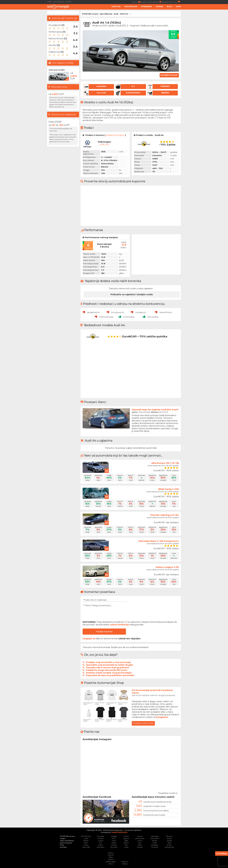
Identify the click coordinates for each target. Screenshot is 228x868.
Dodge (114, 836)
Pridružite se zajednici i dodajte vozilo (132, 294)
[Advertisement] (24, 55)
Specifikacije (131, 7)
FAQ (62, 845)
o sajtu (50, 2)
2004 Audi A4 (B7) (57, 70)
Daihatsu (101, 847)
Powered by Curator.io (168, 793)
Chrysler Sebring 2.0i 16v (164, 515)
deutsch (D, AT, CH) (172, 2)
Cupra (101, 841)
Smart (169, 845)
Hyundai (114, 847)
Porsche (155, 847)
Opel (155, 843)
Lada (126, 847)
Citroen (101, 838)
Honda (114, 845)
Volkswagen (111, 862)
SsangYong (169, 847)
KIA (126, 845)
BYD (86, 843)
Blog (169, 7)
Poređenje (146, 7)
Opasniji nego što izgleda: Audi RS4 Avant (155, 410)
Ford (114, 841)
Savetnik (116, 7)
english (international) (152, 2)
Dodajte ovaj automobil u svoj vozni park (108, 662)
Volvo (111, 864)
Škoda (125, 864)
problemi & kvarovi (115, 135)
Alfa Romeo (86, 836)
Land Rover (140, 838)
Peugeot (155, 845)
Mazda (140, 847)
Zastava (125, 862)
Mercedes (155, 836)
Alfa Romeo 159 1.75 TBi (165, 463)
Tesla (111, 857)
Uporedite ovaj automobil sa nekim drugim (109, 665)
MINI (140, 845)
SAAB (169, 841)
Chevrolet (86, 847)
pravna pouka (59, 2)
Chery (86, 845)
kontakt (69, 2)
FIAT (114, 838)
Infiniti (126, 836)
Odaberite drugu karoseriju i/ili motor (107, 670)
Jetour (126, 843)
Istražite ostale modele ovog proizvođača (109, 673)
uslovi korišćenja (67, 841)
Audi (116, 14)
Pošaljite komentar (104, 632)
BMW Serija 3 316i (169, 489)
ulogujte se (89, 639)
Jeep (126, 841)
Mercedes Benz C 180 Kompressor (159, 541)
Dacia (101, 845)
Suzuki (111, 855)
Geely (114, 843)
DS (101, 843)
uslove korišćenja (119, 625)
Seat (169, 843)
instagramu (162, 717)
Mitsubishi (155, 838)
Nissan (155, 841)
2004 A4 (124, 14)
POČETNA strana (90, 14)
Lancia (140, 836)
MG (140, 843)
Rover (169, 838)
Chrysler (101, 836)
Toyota (111, 859)
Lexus (140, 841)
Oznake (159, 7)
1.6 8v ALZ (104, 144)
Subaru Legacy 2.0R (167, 567)
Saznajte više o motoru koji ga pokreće (107, 668)
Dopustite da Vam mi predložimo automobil (110, 675)
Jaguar (126, 838)
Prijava (136, 2)
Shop (178, 7)
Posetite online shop (143, 723)
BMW (86, 841)
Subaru (111, 853)
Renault (169, 836)
